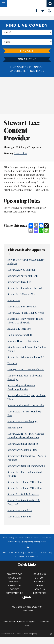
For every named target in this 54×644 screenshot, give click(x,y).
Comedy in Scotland (27, 557)
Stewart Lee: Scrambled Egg (22, 421)
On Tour (40, 578)
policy (35, 634)
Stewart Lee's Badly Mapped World (26, 313)
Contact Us (40, 593)
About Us (40, 589)
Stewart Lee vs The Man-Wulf (23, 276)
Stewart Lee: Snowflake (20, 510)
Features (40, 582)
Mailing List (14, 578)
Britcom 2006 (15, 428)
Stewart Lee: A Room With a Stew (25, 482)
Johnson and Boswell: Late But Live (26, 405)
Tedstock (12, 363)
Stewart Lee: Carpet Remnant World (26, 466)
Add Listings (14, 585)
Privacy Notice (14, 593)
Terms (40, 585)
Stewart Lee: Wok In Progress (23, 494)
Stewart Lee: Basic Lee (19, 282)
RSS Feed (14, 582)
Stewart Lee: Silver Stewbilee (23, 444)
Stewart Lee (21, 153)
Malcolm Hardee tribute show (23, 341)
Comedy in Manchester (38, 553)
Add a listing (27, 59)
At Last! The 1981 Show (19, 329)
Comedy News (14, 574)
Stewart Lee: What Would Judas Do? (26, 357)
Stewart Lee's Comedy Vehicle (23, 294)
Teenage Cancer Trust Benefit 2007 (26, 369)
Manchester (19, 71)
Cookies (14, 589)
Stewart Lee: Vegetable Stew (22, 450)
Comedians (40, 574)
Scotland (37, 71)
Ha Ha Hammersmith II (20, 335)
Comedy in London (12, 553)
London (38, 67)
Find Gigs (27, 51)
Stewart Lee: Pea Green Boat (22, 306)
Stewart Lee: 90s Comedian (22, 270)
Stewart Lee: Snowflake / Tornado (25, 288)
